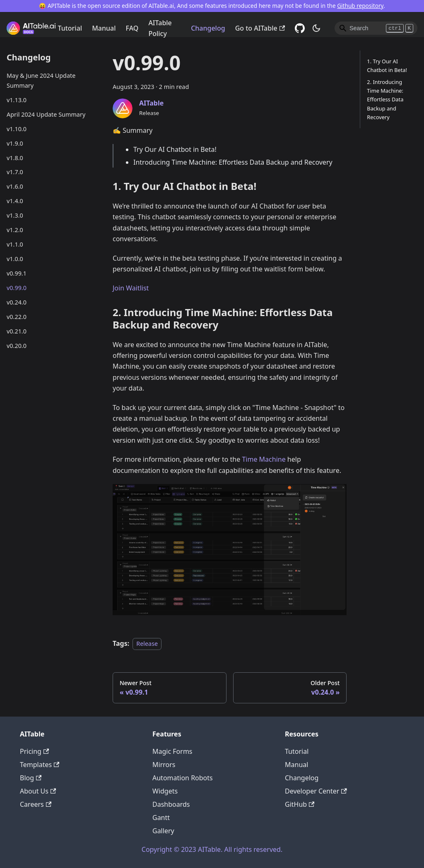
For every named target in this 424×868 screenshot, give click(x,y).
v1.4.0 (15, 201)
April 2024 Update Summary (46, 114)
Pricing (34, 751)
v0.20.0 (17, 346)
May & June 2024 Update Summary (41, 80)
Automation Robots (183, 778)
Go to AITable (260, 28)
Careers (36, 804)
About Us (38, 791)
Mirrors (164, 765)
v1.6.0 (15, 186)
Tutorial (70, 28)
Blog (31, 778)
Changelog (208, 28)
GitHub (300, 804)
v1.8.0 (15, 158)
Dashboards (171, 804)
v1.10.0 (17, 129)
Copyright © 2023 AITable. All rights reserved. (212, 849)
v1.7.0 (15, 172)
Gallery (163, 831)
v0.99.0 (17, 288)
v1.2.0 (15, 230)
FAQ (132, 28)
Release (147, 644)
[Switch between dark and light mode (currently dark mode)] (316, 28)
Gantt (161, 818)
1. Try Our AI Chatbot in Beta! (387, 66)
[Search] (376, 28)
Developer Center (316, 791)
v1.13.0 (17, 100)
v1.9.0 (15, 143)
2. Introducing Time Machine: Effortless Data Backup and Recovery (385, 99)
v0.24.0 (17, 302)
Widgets (165, 791)
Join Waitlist (131, 288)
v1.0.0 (15, 259)
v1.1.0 (15, 244)
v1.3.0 (15, 215)
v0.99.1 (17, 273)
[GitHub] (300, 28)
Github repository (360, 6)
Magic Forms (172, 751)
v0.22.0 (17, 317)
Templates (40, 765)
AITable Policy (160, 28)
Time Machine (264, 459)
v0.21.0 (17, 331)
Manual (104, 28)
